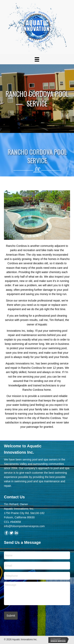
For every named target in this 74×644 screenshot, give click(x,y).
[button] (6, 533)
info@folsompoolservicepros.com (24, 526)
